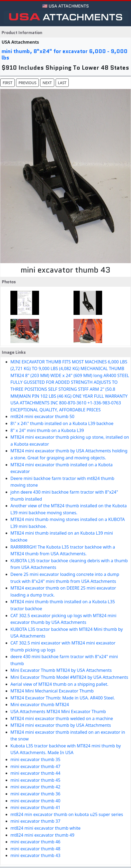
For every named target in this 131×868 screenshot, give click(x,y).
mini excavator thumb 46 (35, 842)
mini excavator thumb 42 (35, 787)
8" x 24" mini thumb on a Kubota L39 (47, 430)
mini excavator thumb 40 (35, 801)
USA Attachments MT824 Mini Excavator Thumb (58, 711)
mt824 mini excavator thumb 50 (42, 416)
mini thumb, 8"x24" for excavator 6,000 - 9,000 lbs (65, 54)
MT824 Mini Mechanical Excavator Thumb (52, 691)
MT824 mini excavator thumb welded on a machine (62, 718)
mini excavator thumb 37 (35, 821)
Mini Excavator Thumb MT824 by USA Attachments (61, 670)
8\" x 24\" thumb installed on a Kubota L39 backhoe (62, 423)
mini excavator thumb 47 (35, 766)
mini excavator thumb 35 (35, 759)
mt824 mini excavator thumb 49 (42, 835)
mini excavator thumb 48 (35, 849)
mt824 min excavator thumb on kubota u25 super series (67, 814)
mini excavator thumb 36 (35, 794)
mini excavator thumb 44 (35, 773)
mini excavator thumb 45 (35, 780)
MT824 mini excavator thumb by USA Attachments (61, 725)
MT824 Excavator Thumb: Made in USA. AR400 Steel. (63, 698)
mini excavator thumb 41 (35, 807)
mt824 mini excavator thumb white (45, 828)
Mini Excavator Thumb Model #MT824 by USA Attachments (69, 677)
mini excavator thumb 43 (35, 855)
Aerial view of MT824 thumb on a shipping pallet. (59, 684)
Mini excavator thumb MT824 (40, 705)
